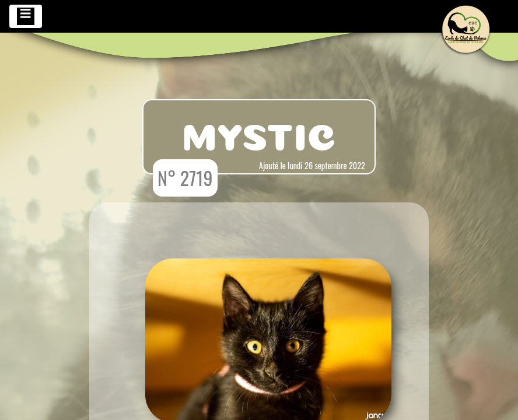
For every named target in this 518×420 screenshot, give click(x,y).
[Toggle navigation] (26, 16)
